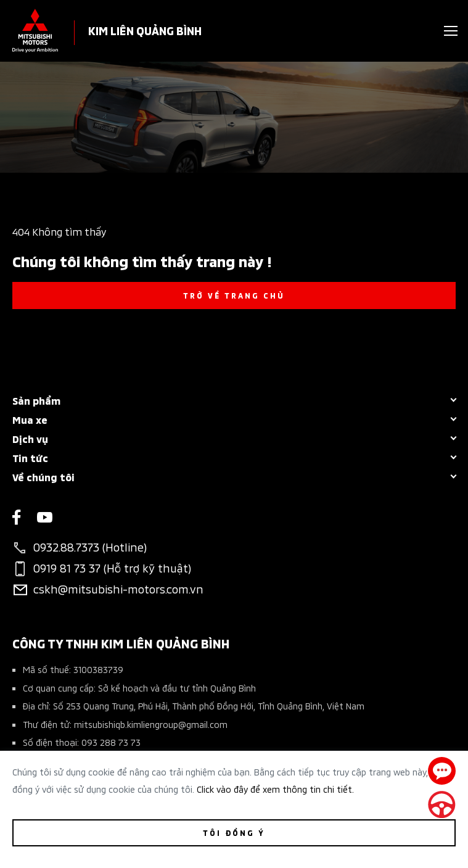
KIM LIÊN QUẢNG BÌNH (145, 30)
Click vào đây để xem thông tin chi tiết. (275, 789)
